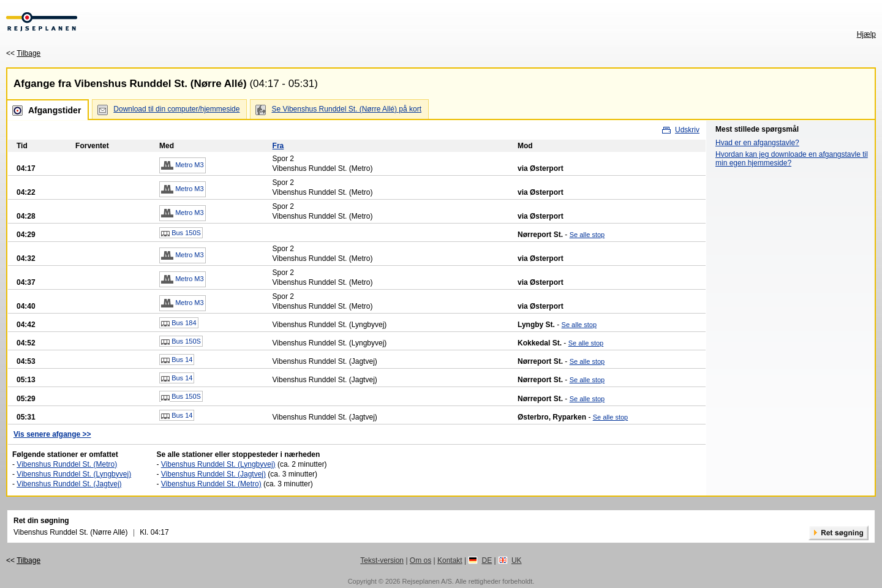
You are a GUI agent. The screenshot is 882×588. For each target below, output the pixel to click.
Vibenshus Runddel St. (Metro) (67, 464)
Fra (278, 146)
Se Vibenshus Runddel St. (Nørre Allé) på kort (346, 109)
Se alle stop (587, 235)
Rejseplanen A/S (427, 581)
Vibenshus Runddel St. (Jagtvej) (69, 484)
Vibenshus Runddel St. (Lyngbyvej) (74, 474)
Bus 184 (179, 323)
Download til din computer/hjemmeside (176, 109)
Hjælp (866, 34)
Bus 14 (177, 360)
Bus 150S (181, 233)
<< (23, 53)
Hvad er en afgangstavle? (757, 143)
